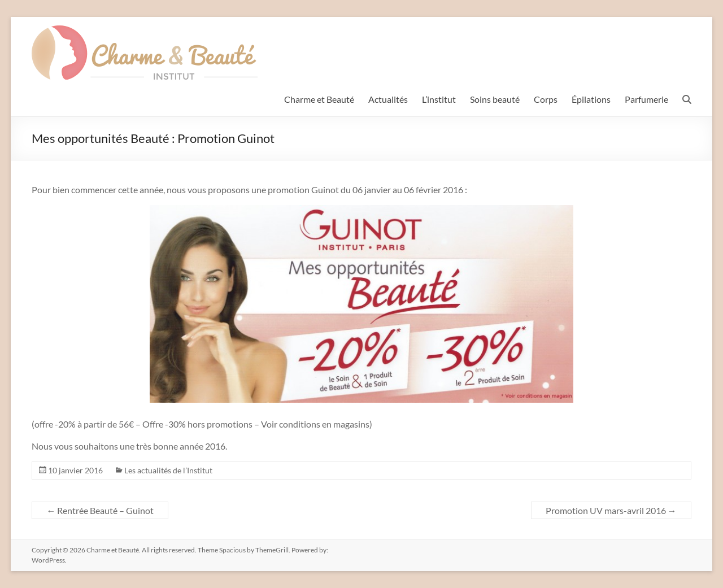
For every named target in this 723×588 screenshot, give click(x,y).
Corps (546, 99)
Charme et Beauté (319, 99)
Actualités (388, 99)
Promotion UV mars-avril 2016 (611, 510)
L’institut (439, 99)
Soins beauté (495, 99)
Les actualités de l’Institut (168, 470)
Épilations (591, 99)
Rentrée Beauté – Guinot (100, 510)
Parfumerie (646, 99)
